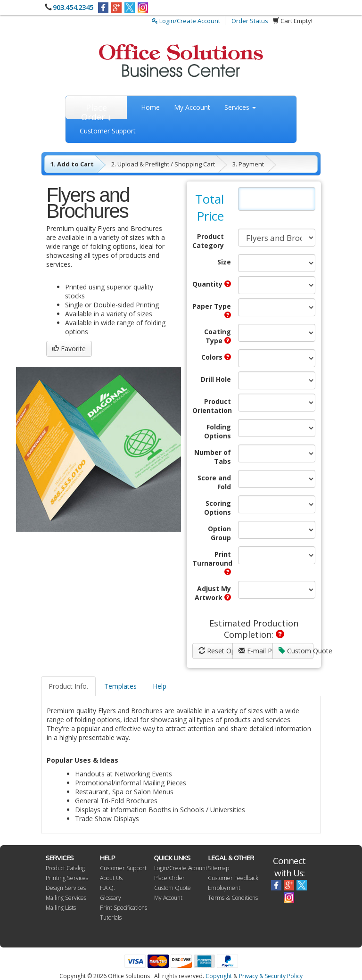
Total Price (210, 207)
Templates (120, 686)
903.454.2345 (73, 7)
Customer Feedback (233, 878)
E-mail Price (256, 651)
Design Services (66, 888)
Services (240, 107)
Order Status (250, 21)
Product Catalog (65, 868)
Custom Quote (296, 651)
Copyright (219, 976)
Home (150, 107)
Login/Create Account (186, 21)
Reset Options (216, 651)
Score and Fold (214, 482)
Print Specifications (123, 908)
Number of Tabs (213, 457)
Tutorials (111, 918)
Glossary (111, 898)
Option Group (219, 533)
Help (160, 686)
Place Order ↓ (96, 111)
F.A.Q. (107, 888)
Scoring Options (218, 508)
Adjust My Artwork (213, 593)
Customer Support (108, 131)
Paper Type (212, 310)
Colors (216, 357)
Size (224, 262)
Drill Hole (216, 379)
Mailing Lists (61, 908)
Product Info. (68, 686)
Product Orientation (212, 406)
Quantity (212, 284)
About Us (111, 878)
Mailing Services (66, 898)
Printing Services (67, 878)
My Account (192, 107)
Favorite (69, 349)
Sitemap (218, 868)
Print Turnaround (212, 562)
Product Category (208, 241)
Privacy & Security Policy (271, 976)
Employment (224, 888)
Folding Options (218, 431)
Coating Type (218, 336)
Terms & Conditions (233, 898)
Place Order (169, 878)
